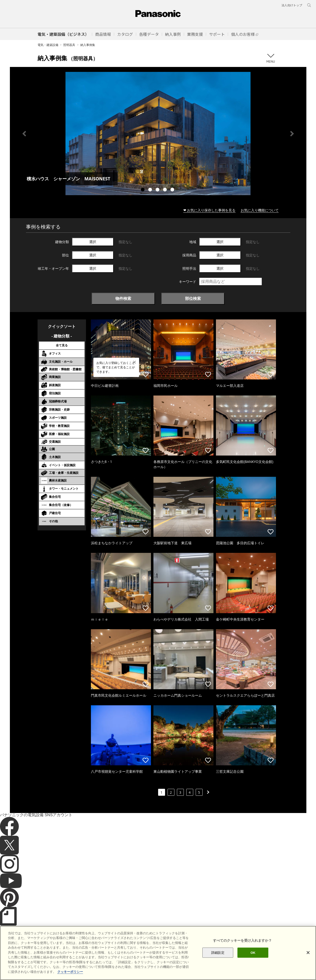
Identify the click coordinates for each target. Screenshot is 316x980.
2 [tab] (151, 190)
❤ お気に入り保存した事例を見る (210, 210)
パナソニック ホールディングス (127, 968)
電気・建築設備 (48, 45)
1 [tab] (143, 190)
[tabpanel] (158, 134)
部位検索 (193, 298)
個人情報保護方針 (88, 968)
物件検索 (123, 298)
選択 (93, 242)
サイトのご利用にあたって (23, 968)
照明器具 (69, 45)
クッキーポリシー (58, 968)
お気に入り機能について (260, 210)
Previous (24, 134)
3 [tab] (158, 190)
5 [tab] (173, 190)
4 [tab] (166, 190)
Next (292, 134)
